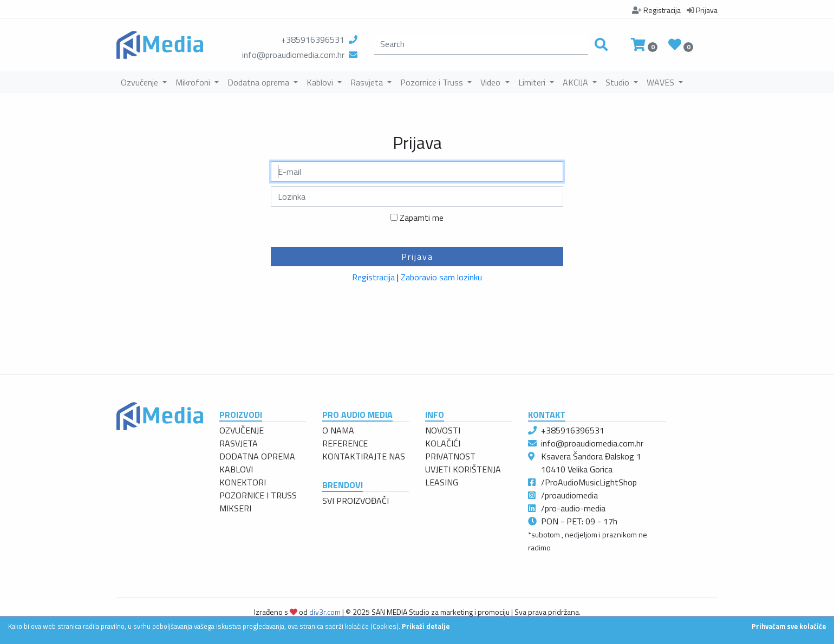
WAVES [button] (662, 82)
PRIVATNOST (450, 456)
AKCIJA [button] (576, 82)
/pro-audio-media (573, 508)
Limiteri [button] (533, 82)
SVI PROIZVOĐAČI (356, 501)
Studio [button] (618, 82)
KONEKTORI (243, 482)
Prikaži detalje (426, 626)
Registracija (373, 277)
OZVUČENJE (242, 430)
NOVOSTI (443, 430)
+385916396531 (313, 40)
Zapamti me (422, 218)
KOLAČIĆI (443, 443)
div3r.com (325, 612)
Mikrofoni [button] (194, 82)
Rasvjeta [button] (368, 82)
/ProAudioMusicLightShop (589, 482)
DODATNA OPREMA (257, 456)
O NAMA (338, 430)
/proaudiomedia (569, 495)
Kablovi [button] (321, 82)
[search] (481, 44)
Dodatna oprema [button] (259, 82)
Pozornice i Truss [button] (433, 82)
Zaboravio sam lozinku (441, 277)
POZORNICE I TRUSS (258, 495)
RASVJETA (239, 443)
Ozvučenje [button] (141, 82)
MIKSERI (235, 508)
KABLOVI (236, 469)
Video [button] (491, 82)
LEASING (442, 482)
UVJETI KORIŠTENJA (463, 469)
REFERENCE (345, 443)
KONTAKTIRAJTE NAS (364, 456)
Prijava (417, 257)
